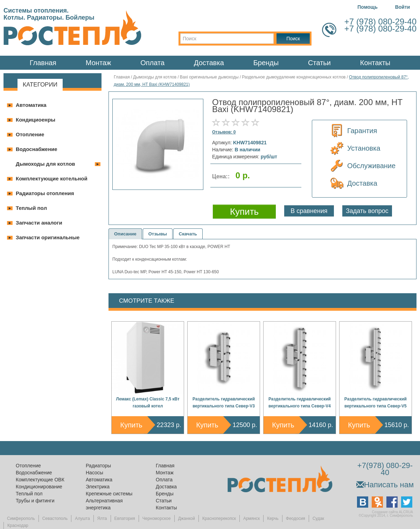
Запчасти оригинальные (48, 237)
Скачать (188, 234)
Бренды (266, 63)
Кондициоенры (36, 120)
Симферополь (21, 518)
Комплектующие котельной (52, 178)
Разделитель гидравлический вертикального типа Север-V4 (300, 403)
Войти (403, 7)
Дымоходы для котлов (45, 164)
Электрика (98, 487)
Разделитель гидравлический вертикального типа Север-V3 (224, 403)
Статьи (319, 63)
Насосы (94, 473)
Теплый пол (31, 208)
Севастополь (55, 518)
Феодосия (296, 518)
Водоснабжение (37, 149)
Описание (125, 234)
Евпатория (125, 518)
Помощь (367, 7)
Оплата (152, 63)
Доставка (209, 63)
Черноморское (157, 518)
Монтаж (99, 63)
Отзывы (158, 234)
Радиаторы (98, 466)
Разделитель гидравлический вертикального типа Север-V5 (376, 403)
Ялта (102, 518)
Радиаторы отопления (45, 193)
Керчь (273, 518)
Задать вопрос (367, 211)
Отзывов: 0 (224, 132)
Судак (318, 518)
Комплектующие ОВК (40, 480)
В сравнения (309, 211)
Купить (131, 425)
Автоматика (31, 105)
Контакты (375, 63)
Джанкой (187, 518)
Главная (43, 63)
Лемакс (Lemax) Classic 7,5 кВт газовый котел (148, 403)
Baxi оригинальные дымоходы (209, 77)
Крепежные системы (109, 494)
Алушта (82, 518)
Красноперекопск (219, 518)
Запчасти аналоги (39, 223)
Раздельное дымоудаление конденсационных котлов (294, 77)
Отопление (30, 134)
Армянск (251, 518)
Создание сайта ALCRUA (393, 512)
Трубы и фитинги (35, 501)
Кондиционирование (39, 487)
